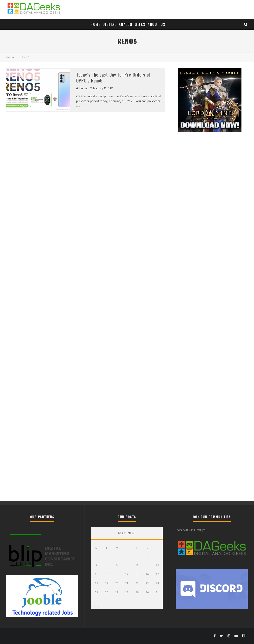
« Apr (95, 606)
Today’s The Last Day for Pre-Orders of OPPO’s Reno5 (114, 78)
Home (95, 24)
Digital (110, 24)
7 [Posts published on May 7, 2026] (127, 565)
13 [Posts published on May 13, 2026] (117, 574)
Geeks (140, 24)
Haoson (82, 88)
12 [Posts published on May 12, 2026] (107, 574)
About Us (157, 24)
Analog (126, 24)
